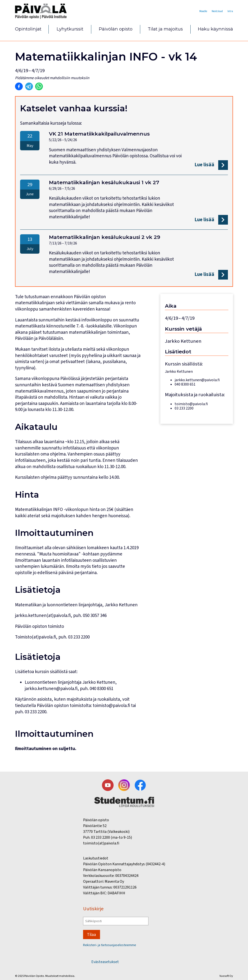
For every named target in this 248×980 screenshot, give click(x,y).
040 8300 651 (101, 689)
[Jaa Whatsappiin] (39, 87)
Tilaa (93, 933)
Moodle (194, 11)
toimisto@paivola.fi (111, 706)
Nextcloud (213, 11)
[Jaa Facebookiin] (19, 87)
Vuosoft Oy (226, 976)
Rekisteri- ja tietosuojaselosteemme (114, 945)
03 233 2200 (35, 712)
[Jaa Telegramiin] (29, 87)
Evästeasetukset (105, 962)
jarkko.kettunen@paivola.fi (51, 689)
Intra (229, 11)
